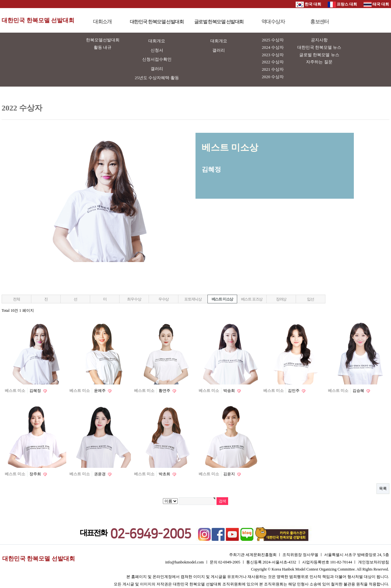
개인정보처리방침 (374, 562)
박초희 (165, 474)
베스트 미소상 (222, 299)
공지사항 (319, 40)
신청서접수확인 (157, 59)
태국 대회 (376, 4)
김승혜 (359, 391)
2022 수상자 (273, 62)
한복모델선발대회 (103, 40)
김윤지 (230, 474)
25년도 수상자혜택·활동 (157, 78)
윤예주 (100, 391)
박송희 (230, 391)
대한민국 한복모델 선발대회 (38, 20)
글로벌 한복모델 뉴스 (319, 55)
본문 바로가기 (0, 0)
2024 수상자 (273, 47)
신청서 (157, 50)
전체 (16, 299)
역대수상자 (273, 21)
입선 (311, 299)
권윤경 (100, 474)
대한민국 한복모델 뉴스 (319, 47)
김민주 (294, 391)
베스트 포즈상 (252, 299)
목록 (383, 488)
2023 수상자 (273, 55)
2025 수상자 (273, 40)
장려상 (281, 299)
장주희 (36, 474)
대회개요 (157, 41)
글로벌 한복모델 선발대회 (219, 22)
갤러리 (157, 69)
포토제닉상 (193, 299)
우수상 (164, 299)
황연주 (165, 391)
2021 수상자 (273, 69)
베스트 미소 (15, 391)
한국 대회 (308, 4)
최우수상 (134, 299)
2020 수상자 (273, 77)
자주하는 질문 (319, 62)
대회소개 (102, 21)
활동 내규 (103, 47)
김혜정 (36, 391)
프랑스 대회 (342, 4)
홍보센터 (320, 21)
